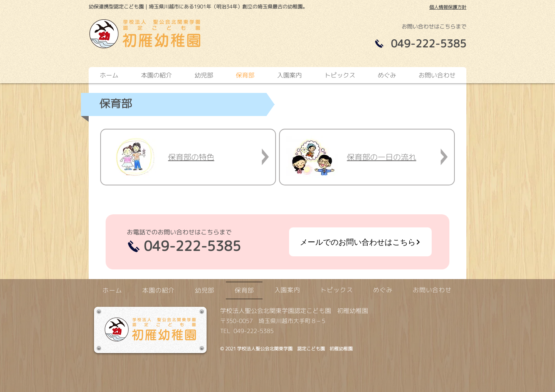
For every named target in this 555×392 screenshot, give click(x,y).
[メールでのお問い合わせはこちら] (360, 242)
